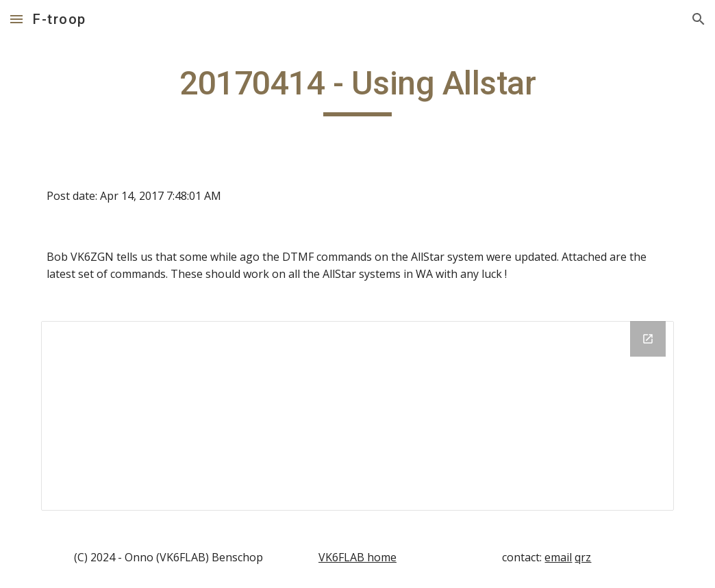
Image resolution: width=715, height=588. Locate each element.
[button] (16, 19)
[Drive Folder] (357, 416)
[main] (357, 90)
